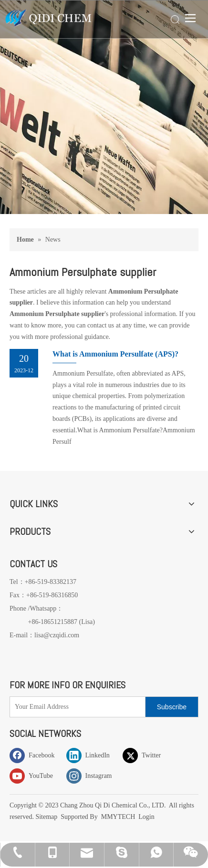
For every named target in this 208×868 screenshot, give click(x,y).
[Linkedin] (93, 755)
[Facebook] (36, 755)
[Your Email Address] (75, 707)
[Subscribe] (172, 707)
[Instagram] (93, 776)
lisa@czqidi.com (57, 635)
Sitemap (47, 817)
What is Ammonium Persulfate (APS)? (115, 354)
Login (146, 817)
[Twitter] (149, 755)
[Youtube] (36, 776)
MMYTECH (118, 817)
